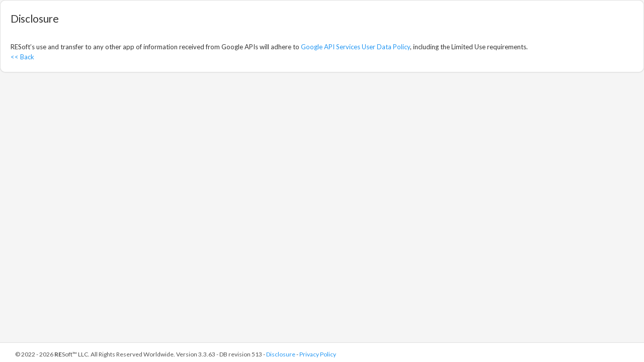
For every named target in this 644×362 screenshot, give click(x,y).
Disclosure (281, 354)
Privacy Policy (318, 354)
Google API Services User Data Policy (355, 47)
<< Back (22, 57)
